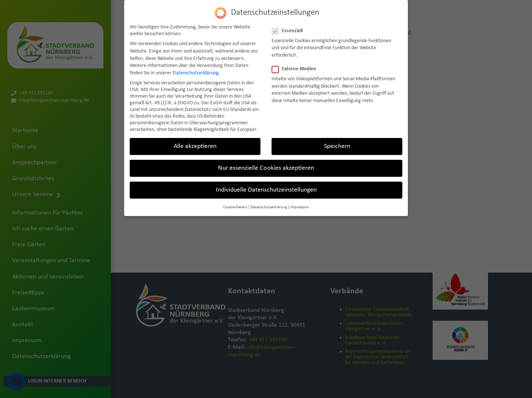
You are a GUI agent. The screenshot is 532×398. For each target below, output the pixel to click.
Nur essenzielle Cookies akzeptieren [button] (266, 168)
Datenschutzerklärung (196, 73)
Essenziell (289, 31)
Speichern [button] (337, 146)
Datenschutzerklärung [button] (269, 207)
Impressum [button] (300, 207)
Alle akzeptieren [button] (195, 146)
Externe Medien (296, 69)
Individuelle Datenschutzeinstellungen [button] (266, 190)
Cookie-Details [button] (235, 207)
